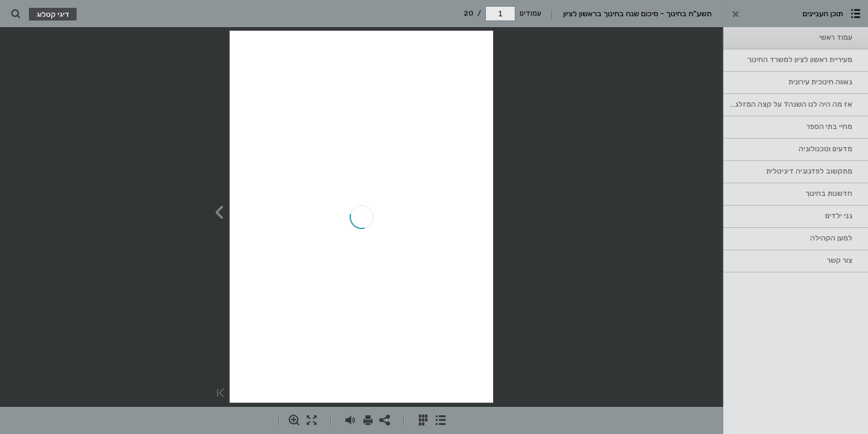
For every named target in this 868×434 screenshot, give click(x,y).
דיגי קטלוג (53, 14)
